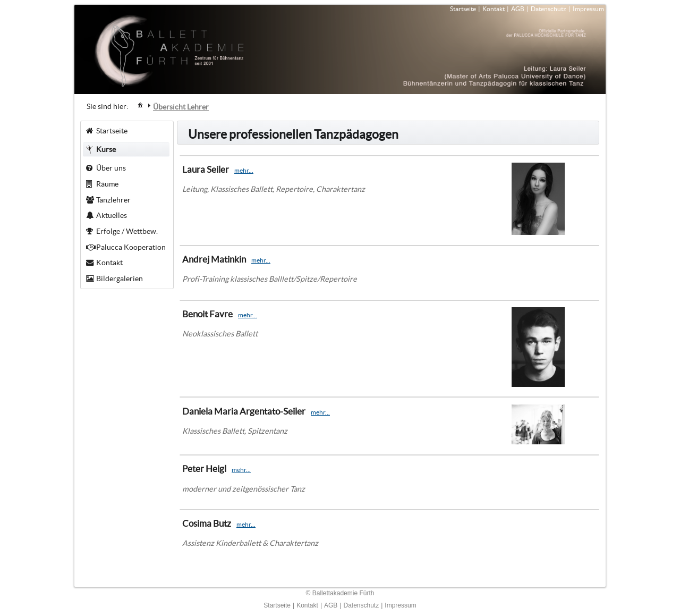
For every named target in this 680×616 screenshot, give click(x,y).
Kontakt (494, 9)
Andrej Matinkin (214, 259)
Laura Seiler (206, 169)
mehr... (244, 170)
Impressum (588, 9)
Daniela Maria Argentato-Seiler (244, 411)
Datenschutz (549, 9)
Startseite (463, 9)
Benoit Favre (207, 314)
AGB (518, 9)
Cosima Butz (207, 523)
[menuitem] (140, 104)
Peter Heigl (204, 469)
